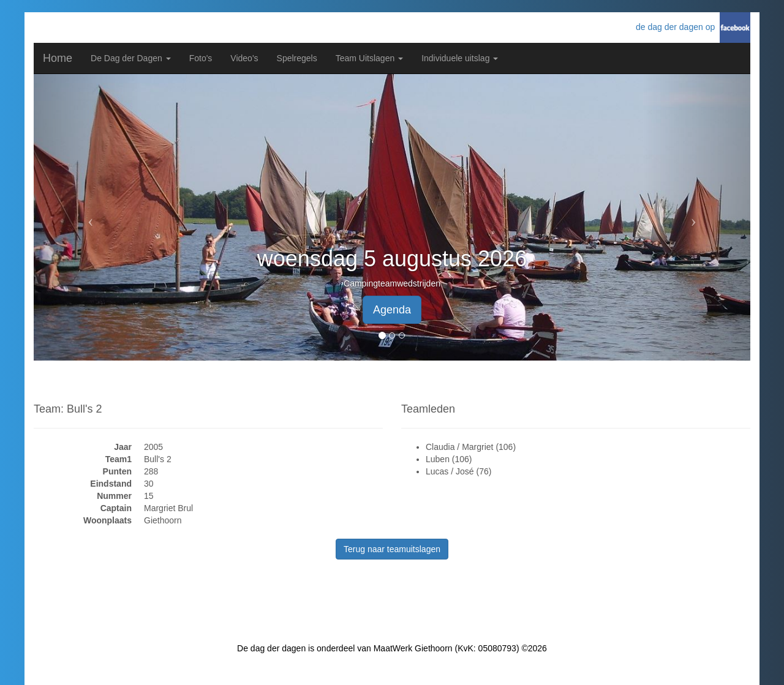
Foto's (201, 58)
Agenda (392, 310)
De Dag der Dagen (131, 58)
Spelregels (297, 58)
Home (58, 58)
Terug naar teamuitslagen (392, 549)
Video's (244, 58)
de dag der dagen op (678, 27)
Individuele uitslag (460, 58)
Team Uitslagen (369, 58)
